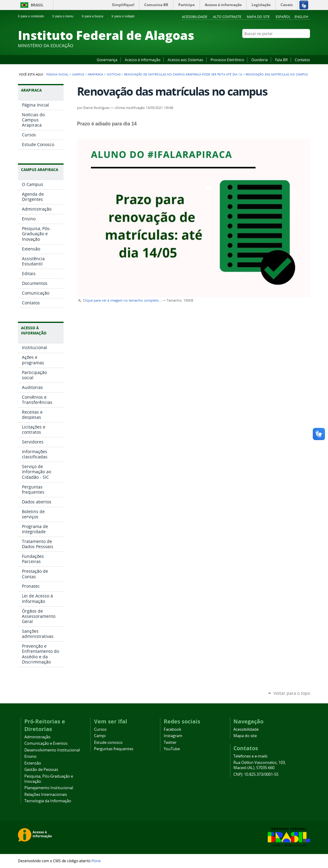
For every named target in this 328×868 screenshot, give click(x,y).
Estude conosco (108, 742)
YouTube (284, 45)
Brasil (37, 5)
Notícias (114, 74)
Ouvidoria (260, 60)
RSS (307, 45)
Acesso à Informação (143, 60)
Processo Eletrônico (227, 60)
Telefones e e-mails (250, 756)
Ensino (30, 756)
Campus (78, 74)
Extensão (33, 763)
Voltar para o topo (292, 693)
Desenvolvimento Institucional (52, 750)
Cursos (100, 729)
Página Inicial (57, 74)
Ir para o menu (65, 16)
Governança (107, 60)
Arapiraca (95, 74)
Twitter (299, 45)
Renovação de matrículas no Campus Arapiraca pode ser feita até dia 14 (183, 74)
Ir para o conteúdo (33, 16)
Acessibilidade (195, 17)
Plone (96, 861)
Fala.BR (281, 60)
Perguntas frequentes (114, 749)
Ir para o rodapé (126, 16)
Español (283, 17)
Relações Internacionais (46, 794)
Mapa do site (258, 17)
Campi (100, 736)
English (301, 17)
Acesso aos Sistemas (185, 60)
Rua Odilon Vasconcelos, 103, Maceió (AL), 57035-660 (260, 765)
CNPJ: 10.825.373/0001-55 (256, 774)
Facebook (277, 45)
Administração (37, 737)
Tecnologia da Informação (48, 801)
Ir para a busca (95, 16)
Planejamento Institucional (49, 788)
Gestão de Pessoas (41, 770)
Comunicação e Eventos (46, 743)
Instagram (292, 45)
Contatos (302, 60)
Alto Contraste (227, 17)
